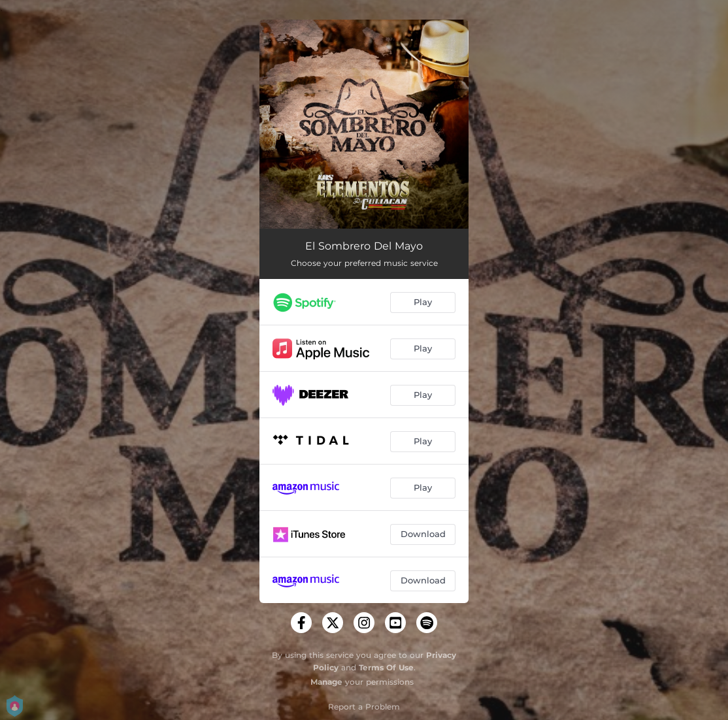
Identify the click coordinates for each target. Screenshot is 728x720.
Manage (326, 682)
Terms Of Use (386, 667)
